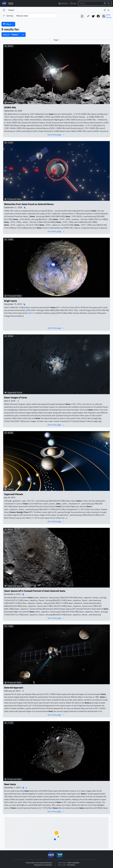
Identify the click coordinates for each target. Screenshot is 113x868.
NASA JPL (31, 313)
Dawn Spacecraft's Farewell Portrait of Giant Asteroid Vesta (35, 591)
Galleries (63, 3)
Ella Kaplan (71, 865)
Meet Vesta (10, 784)
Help (73, 3)
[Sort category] (35, 16)
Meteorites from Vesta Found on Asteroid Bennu (29, 204)
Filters (8, 24)
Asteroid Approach (14, 688)
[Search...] (90, 3)
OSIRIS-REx (10, 107)
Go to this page (56, 135)
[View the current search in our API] (82, 16)
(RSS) (108, 15)
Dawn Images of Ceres (16, 397)
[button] (23, 35)
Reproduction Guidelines (43, 865)
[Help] (4, 10)
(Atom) (109, 17)
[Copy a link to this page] (88, 16)
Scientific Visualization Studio (11, 3)
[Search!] (109, 3)
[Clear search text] (104, 3)
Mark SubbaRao (74, 863)
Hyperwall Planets (14, 494)
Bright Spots (11, 301)
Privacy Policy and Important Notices (39, 863)
